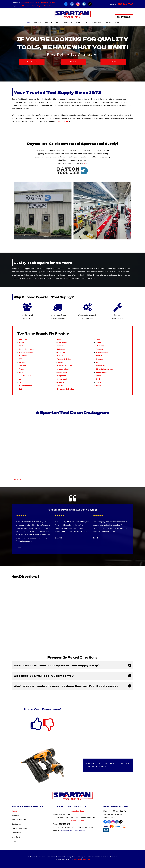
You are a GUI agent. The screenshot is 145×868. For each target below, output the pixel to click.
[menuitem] (28, 23)
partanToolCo (60, 412)
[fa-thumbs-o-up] (36, 730)
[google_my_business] (72, 4)
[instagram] (78, 4)
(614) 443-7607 (125, 4)
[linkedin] (84, 4)
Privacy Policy (86, 859)
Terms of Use (77, 859)
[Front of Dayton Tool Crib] (43, 211)
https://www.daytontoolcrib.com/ (73, 830)
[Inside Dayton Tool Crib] (102, 211)
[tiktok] (90, 4)
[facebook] (66, 4)
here (85, 163)
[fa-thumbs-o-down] (48, 730)
